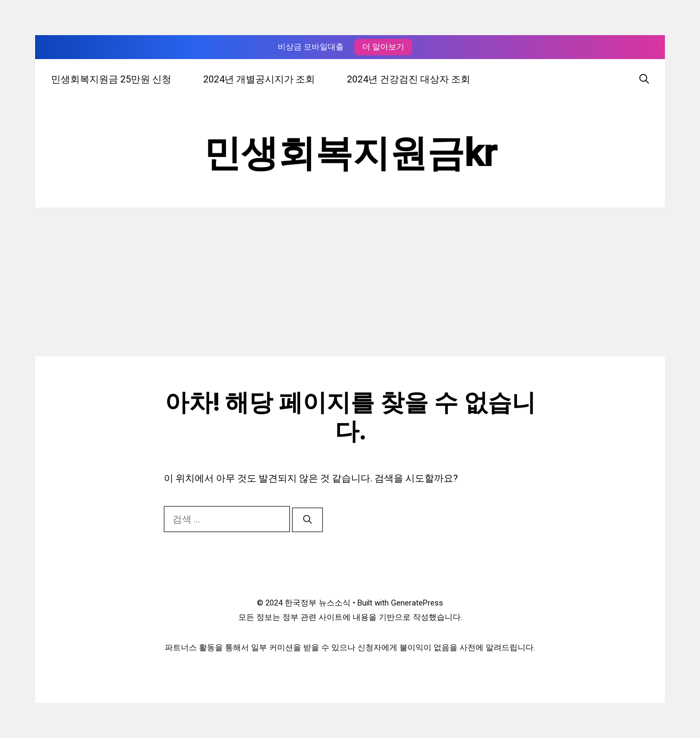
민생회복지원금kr (350, 153)
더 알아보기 (383, 47)
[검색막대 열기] (644, 79)
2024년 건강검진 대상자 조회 (409, 79)
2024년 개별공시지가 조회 (259, 79)
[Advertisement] (350, 282)
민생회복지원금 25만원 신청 (111, 79)
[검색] (307, 520)
